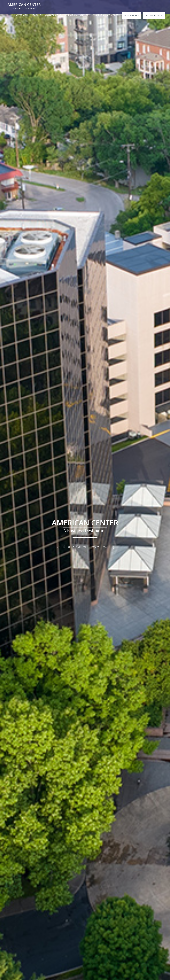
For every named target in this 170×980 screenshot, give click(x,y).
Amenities (71, 15)
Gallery (85, 15)
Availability (131, 15)
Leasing (37, 15)
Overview (22, 15)
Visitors (99, 15)
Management (53, 15)
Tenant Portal (154, 15)
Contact (113, 15)
